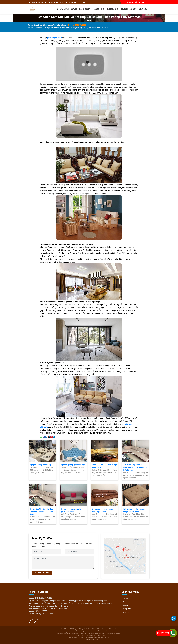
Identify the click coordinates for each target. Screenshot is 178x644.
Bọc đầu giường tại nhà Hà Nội (73, 465)
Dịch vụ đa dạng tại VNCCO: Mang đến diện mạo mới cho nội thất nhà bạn (135, 467)
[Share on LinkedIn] (54, 436)
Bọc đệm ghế (99, 9)
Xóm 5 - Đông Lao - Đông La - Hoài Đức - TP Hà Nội (68, 2)
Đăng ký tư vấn (136, 2)
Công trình (127, 609)
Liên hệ (126, 612)
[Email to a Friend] (49, 436)
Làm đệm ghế (113, 9)
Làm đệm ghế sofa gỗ (69, 9)
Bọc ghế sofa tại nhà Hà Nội (41, 465)
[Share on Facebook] (44, 436)
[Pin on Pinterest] (52, 436)
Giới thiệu (127, 602)
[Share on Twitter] (46, 436)
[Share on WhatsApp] (41, 436)
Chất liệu (144, 9)
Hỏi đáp (126, 605)
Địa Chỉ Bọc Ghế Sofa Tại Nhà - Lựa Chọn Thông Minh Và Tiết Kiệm (42, 512)
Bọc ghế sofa (85, 9)
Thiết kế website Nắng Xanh (89, 639)
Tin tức (89, 20)
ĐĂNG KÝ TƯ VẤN (42, 573)
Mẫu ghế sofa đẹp (129, 9)
